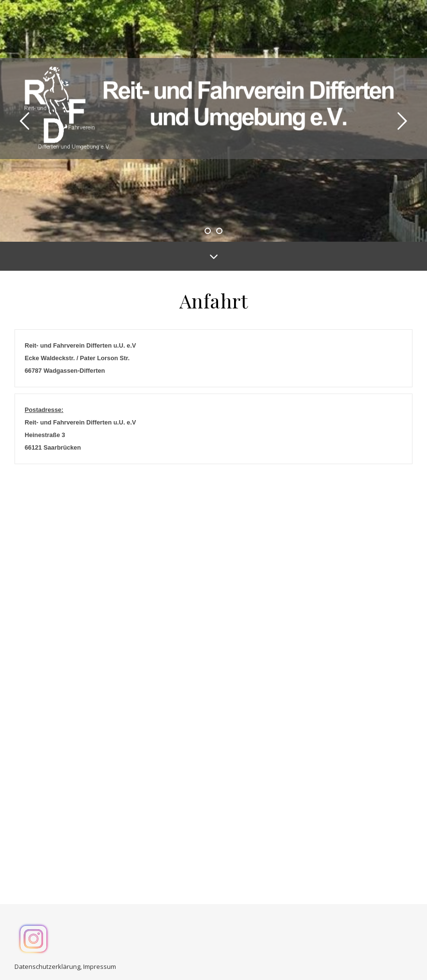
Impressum (100, 963)
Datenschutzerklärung (47, 963)
